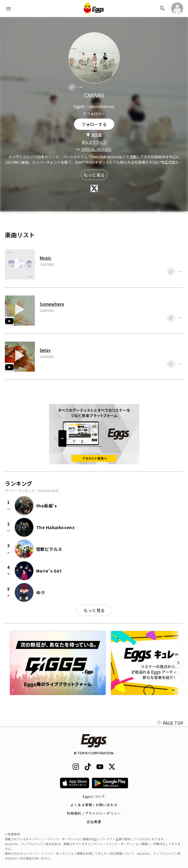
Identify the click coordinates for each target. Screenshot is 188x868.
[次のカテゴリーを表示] (178, 663)
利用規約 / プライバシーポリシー (94, 813)
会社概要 (94, 822)
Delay (45, 350)
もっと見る (94, 175)
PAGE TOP (170, 723)
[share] (72, 87)
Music (46, 258)
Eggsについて (94, 796)
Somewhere (52, 304)
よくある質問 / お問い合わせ (94, 805)
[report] (81, 87)
